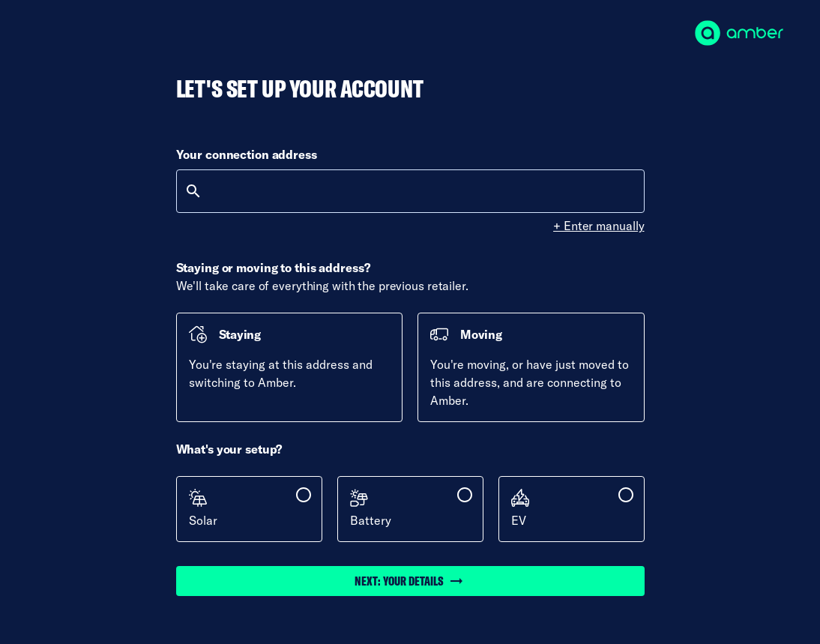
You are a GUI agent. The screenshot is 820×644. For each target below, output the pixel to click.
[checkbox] (249, 509)
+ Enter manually (599, 226)
